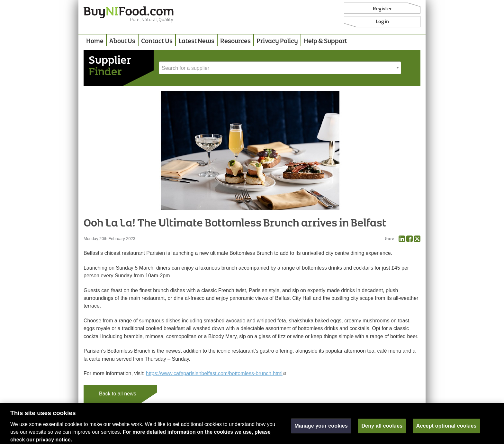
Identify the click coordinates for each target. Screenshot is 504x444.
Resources (235, 41)
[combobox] (280, 68)
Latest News (196, 41)
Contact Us (157, 41)
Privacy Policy (277, 41)
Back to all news (118, 394)
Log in (382, 22)
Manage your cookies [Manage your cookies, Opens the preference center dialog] (321, 428)
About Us (122, 41)
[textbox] (280, 68)
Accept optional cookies (446, 428)
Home (95, 41)
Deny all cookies (382, 428)
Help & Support (325, 41)
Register (382, 9)
